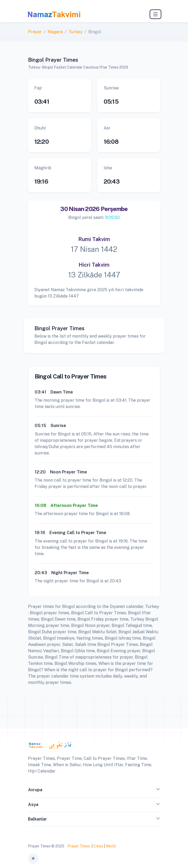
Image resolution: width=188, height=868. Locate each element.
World (111, 846)
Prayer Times (79, 846)
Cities (98, 846)
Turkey (75, 32)
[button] (158, 791)
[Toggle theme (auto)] (33, 859)
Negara (55, 32)
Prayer (35, 32)
